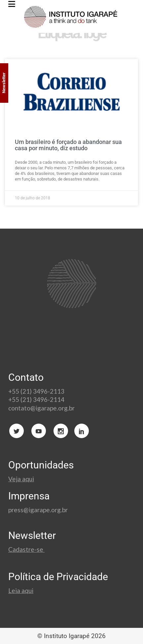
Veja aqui (21, 479)
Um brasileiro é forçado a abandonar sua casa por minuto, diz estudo (68, 145)
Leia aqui (21, 590)
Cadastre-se (26, 549)
